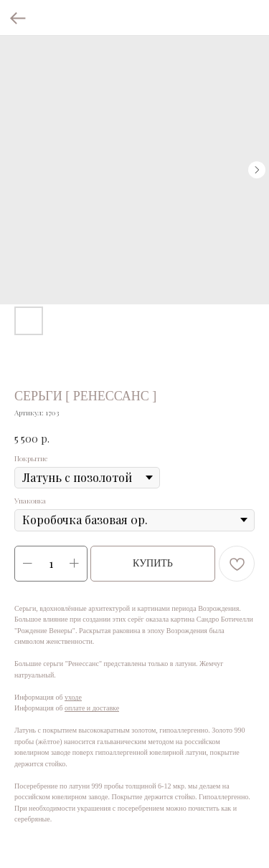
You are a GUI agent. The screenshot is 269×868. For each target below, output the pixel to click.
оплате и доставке (92, 708)
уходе (73, 697)
